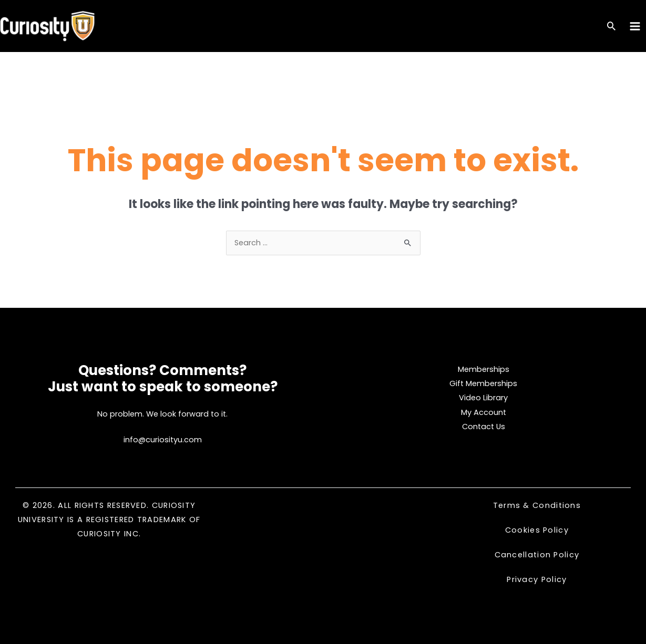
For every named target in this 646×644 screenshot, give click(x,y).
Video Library (483, 398)
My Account (484, 412)
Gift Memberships (483, 383)
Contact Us (484, 427)
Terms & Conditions (537, 505)
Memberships (484, 369)
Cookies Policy (537, 530)
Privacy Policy (537, 579)
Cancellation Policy (537, 555)
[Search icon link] (611, 27)
